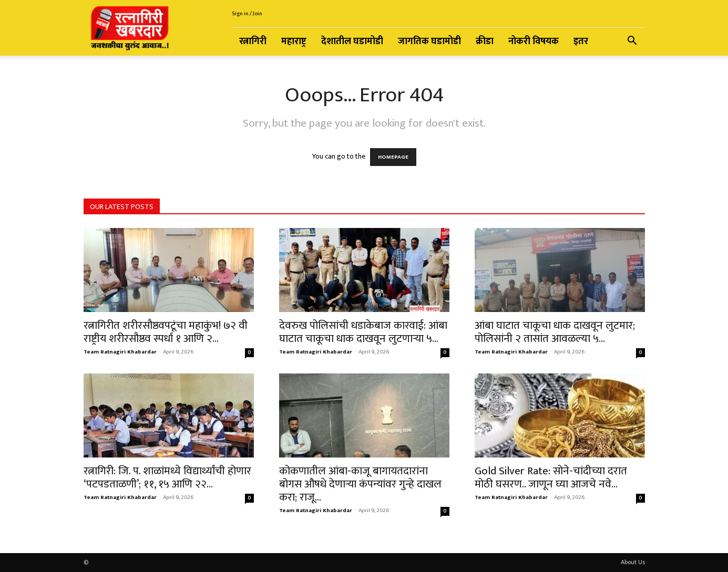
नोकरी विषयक (534, 41)
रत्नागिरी (253, 41)
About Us (633, 562)
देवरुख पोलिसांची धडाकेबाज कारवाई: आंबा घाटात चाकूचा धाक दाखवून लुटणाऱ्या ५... (363, 332)
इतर (581, 41)
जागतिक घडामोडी (429, 41)
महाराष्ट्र (294, 41)
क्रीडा (485, 41)
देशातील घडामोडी (352, 41)
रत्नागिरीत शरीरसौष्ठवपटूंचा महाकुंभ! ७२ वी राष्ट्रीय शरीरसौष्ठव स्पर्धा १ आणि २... (166, 332)
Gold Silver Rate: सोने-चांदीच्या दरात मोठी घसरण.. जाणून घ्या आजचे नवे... (551, 477)
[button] (632, 42)
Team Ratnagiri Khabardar (120, 352)
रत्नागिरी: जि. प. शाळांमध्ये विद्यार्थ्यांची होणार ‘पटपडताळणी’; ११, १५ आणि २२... (167, 477)
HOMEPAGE (393, 157)
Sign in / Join (247, 14)
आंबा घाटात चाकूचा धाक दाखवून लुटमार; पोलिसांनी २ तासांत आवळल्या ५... (555, 332)
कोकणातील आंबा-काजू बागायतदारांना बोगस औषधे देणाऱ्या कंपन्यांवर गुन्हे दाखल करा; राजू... (360, 484)
